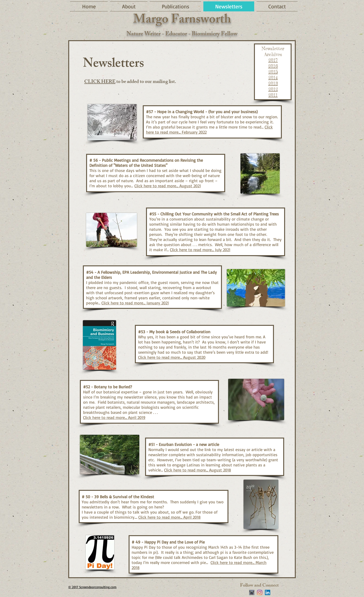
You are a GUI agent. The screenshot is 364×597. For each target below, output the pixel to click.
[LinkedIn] (268, 592)
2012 (273, 89)
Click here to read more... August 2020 (172, 357)
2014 (273, 78)
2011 (273, 95)
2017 (273, 60)
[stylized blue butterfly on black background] (252, 592)
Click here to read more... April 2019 (114, 417)
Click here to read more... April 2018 (169, 517)
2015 (273, 72)
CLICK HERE (100, 82)
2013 (273, 83)
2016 (273, 66)
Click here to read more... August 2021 (168, 186)
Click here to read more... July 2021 (200, 250)
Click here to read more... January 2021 (135, 303)
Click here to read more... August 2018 (198, 470)
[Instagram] (260, 592)
